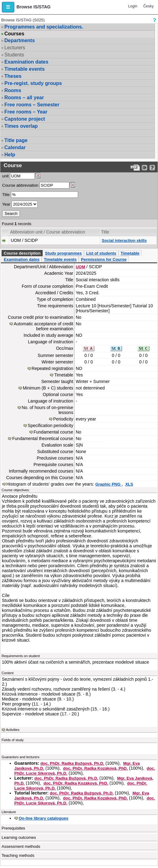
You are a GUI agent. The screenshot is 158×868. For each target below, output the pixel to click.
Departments (20, 40)
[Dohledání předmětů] (73, 185)
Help (10, 155)
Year (6, 204)
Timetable (130, 253)
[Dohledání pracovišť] (38, 176)
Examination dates (26, 62)
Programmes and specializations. (44, 27)
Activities (13, 730)
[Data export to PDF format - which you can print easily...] (135, 168)
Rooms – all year (24, 98)
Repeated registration (53, 368)
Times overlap (21, 126)
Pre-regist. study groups (33, 83)
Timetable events (25, 69)
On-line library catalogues (44, 818)
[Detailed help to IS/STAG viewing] (152, 168)
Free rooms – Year (26, 112)
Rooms (13, 90)
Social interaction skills (124, 240)
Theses (13, 76)
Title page (16, 140)
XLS (129, 484)
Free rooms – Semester (32, 105)
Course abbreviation (20, 185)
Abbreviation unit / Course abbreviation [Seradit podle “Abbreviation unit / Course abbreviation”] (47, 232)
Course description (22, 253)
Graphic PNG (108, 484)
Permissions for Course (104, 259)
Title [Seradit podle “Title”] (105, 232)
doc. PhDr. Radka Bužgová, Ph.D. (72, 763)
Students (14, 55)
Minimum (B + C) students (48, 388)
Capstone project (25, 119)
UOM (80, 267)
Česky (149, 6)
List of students (101, 253)
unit (5, 176)
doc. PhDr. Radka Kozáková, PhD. (95, 768)
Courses (14, 34)
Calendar (15, 147)
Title (6, 195)
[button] (8, 7)
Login (133, 6)
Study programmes (63, 253)
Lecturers (15, 48)
